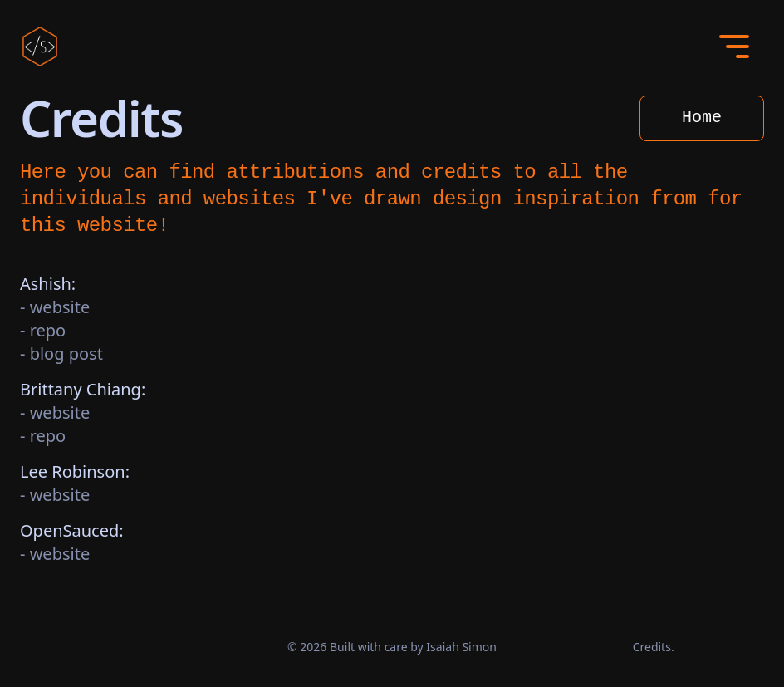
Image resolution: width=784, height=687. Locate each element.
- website (55, 307)
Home (702, 118)
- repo (43, 330)
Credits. (654, 647)
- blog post (61, 353)
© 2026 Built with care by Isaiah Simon (392, 647)
